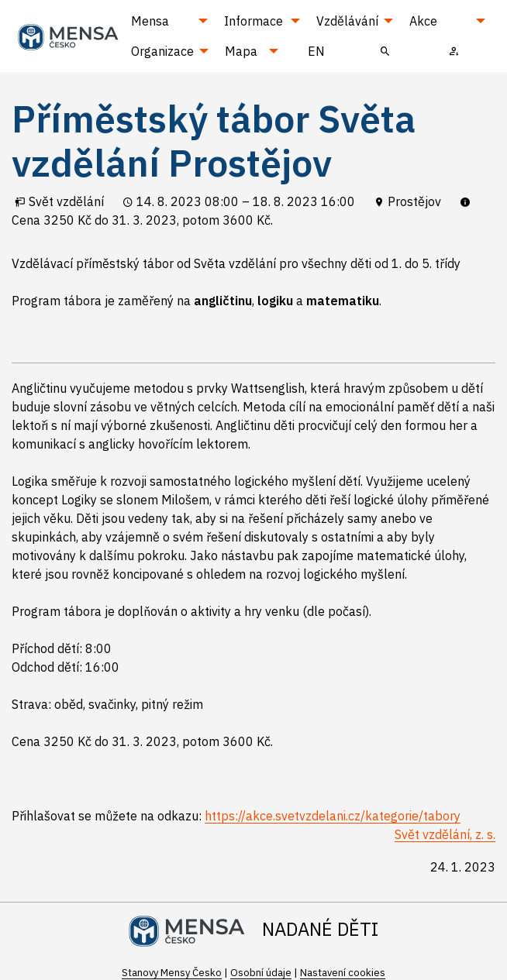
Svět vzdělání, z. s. (445, 834)
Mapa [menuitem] (241, 51)
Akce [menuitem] (423, 21)
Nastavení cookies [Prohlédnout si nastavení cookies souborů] (343, 973)
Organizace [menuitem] (162, 51)
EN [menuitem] (316, 51)
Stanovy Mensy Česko (172, 973)
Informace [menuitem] (253, 21)
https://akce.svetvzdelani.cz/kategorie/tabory (333, 816)
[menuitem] (386, 50)
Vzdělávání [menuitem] (347, 21)
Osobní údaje (261, 973)
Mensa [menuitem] (150, 21)
